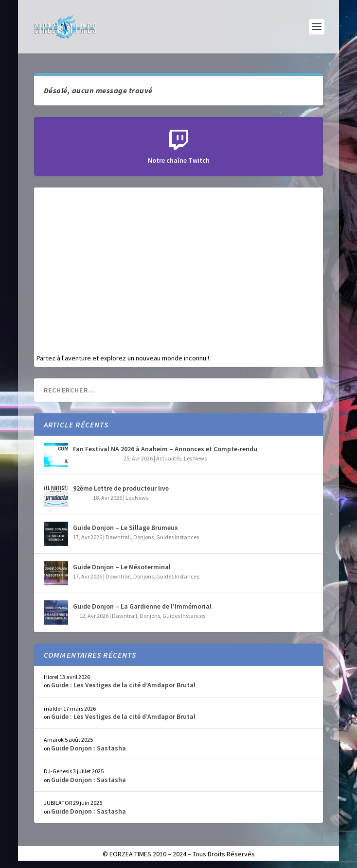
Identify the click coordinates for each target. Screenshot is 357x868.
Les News (195, 458)
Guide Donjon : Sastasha (89, 748)
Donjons (143, 537)
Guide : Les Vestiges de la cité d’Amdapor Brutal (123, 685)
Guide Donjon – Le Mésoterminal (122, 567)
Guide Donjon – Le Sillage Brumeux (125, 528)
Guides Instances (178, 537)
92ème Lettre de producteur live (121, 488)
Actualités (169, 458)
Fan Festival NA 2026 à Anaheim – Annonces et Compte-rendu (165, 449)
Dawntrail (118, 537)
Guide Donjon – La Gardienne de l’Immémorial (142, 606)
